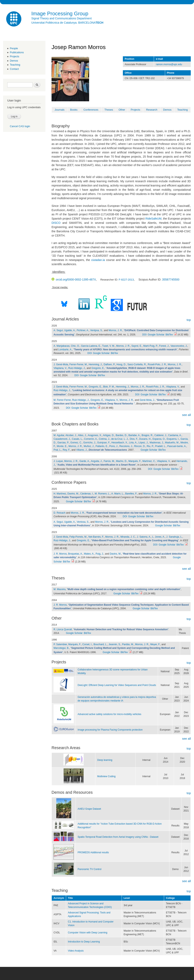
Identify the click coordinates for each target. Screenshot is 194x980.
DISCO (56, 223)
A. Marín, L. (118, 494)
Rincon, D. (140, 446)
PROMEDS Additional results (93, 852)
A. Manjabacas (62, 346)
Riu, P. (150, 446)
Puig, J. (100, 554)
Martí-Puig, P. (151, 346)
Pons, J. (114, 446)
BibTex (169, 335)
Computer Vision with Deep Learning (88, 933)
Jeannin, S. (115, 644)
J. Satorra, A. (144, 537)
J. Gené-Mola (61, 364)
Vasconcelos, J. (179, 346)
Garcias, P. (63, 443)
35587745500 (171, 280)
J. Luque (58, 461)
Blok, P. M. (109, 387)
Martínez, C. (149, 461)
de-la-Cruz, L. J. (120, 439)
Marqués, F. (135, 461)
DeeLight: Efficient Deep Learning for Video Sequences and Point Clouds (117, 685)
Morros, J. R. (116, 330)
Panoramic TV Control (90, 869)
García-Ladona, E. (91, 346)
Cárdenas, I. (87, 494)
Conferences (91, 110)
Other (122, 110)
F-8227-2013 (126, 280)
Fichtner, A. (83, 330)
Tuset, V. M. (108, 346)
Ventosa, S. (83, 522)
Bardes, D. (121, 435)
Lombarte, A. (65, 350)
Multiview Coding (106, 776)
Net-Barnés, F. (96, 537)
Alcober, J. (71, 435)
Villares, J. (82, 450)
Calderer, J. (161, 435)
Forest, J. (164, 346)
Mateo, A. (89, 554)
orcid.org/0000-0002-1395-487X (74, 280)
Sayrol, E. (137, 346)
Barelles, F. (131, 494)
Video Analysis (76, 951)
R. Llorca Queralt (63, 629)
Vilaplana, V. (60, 368)
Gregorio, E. (98, 368)
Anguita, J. (97, 461)
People (14, 48)
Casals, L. (77, 439)
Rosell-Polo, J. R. (157, 364)
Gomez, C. (76, 443)
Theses (109, 110)
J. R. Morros (60, 554)
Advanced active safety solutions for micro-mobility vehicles (109, 714)
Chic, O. (75, 346)
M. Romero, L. (102, 494)
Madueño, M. (172, 443)
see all (186, 415)
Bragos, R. (147, 435)
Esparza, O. (159, 439)
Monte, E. (62, 446)
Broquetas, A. (75, 554)
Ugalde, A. (70, 330)
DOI (144, 335)
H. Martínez (60, 494)
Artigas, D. (109, 435)
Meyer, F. (155, 644)
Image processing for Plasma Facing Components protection (110, 730)
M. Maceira (60, 589)
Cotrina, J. (104, 439)
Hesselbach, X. (120, 443)
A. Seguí (58, 330)
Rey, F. (66, 450)
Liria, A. (133, 443)
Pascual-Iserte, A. (177, 446)
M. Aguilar (59, 435)
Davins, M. (73, 494)
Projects (15, 56)
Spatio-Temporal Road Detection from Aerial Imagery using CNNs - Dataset (118, 837)
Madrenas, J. (157, 443)
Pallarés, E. (102, 446)
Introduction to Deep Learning (84, 942)
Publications (17, 52)
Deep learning (105, 760)
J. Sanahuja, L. (174, 537)
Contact (14, 69)
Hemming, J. (95, 364)
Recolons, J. (126, 446)
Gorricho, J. (90, 443)
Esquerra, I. (173, 439)
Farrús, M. (109, 461)
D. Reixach (60, 513)
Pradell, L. (160, 446)
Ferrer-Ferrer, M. (79, 364)
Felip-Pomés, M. (78, 537)
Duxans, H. (145, 439)
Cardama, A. (175, 435)
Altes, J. (82, 435)
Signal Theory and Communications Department (62, 18)
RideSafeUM (153, 219)
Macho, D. (122, 461)
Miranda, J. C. (128, 537)
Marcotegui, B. (61, 648)
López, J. (143, 443)
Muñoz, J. (89, 446)
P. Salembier (60, 644)
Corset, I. (87, 644)
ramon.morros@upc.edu (169, 64)
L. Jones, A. (159, 537)
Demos (14, 61)
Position (129, 59)
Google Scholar (156, 335)
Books (74, 110)
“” (125, 350)
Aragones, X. (95, 435)
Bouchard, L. (100, 644)
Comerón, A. (91, 439)
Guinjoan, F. (104, 443)
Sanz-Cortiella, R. (137, 364)
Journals (60, 110)
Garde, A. (85, 461)
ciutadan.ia (98, 260)
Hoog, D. (121, 364)
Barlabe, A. (134, 435)
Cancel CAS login (20, 126)
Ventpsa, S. (96, 330)
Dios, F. (134, 439)
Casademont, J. (62, 439)
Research (152, 110)
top (189, 320)
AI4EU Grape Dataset (89, 809)
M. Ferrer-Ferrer (62, 400)
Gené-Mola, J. (147, 400)
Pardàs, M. (128, 644)
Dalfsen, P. (109, 364)
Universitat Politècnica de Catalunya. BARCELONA (67, 23)
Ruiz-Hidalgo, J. (77, 368)
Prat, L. (57, 450)
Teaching (15, 65)
